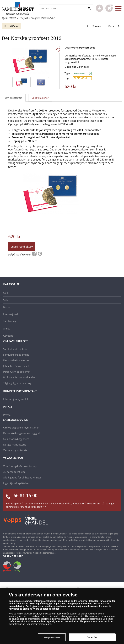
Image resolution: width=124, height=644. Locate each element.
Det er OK (92, 639)
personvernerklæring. (41, 626)
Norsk (7, 307)
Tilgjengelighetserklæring (17, 383)
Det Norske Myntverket (16, 360)
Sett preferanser (52, 639)
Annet (6, 328)
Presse (7, 415)
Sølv (6, 300)
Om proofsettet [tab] (14, 98)
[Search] (89, 8)
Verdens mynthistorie (15, 450)
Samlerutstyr (10, 321)
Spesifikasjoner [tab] (40, 98)
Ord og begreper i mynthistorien (21, 427)
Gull (5, 293)
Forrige (94, 26)
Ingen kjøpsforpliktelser (16, 483)
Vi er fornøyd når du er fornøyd (21, 466)
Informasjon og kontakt (16, 399)
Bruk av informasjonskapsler (19, 377)
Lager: (68, 78)
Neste (114, 26)
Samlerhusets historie (15, 349)
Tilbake (11, 26)
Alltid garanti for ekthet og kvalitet (22, 477)
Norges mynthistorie (15, 445)
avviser (97, 618)
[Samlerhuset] (18, 8)
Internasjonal (11, 314)
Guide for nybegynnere (16, 439)
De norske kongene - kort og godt (22, 433)
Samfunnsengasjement (16, 355)
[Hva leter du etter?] (62, 8)
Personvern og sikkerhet (17, 372)
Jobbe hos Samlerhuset (16, 366)
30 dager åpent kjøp (14, 472)
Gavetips (8, 336)
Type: (67, 73)
